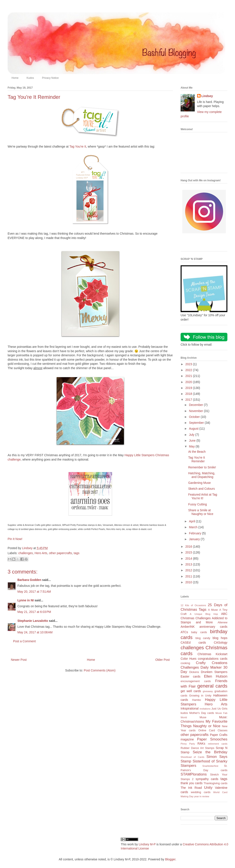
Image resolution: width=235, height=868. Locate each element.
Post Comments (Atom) (100, 670)
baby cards (199, 632)
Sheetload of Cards (192, 757)
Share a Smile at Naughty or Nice (201, 512)
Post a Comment (24, 641)
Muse (203, 717)
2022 (189, 370)
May (192, 446)
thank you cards (192, 783)
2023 (189, 364)
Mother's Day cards (202, 713)
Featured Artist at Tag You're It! (203, 496)
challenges (26, 553)
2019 (189, 388)
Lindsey (207, 96)
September (197, 423)
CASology (221, 643)
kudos (184, 713)
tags (77, 553)
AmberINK (188, 627)
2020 (189, 382)
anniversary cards (213, 627)
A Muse (213, 610)
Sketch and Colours (201, 489)
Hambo (197, 700)
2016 (189, 547)
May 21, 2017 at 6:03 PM (34, 612)
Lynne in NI (26, 600)
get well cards (191, 691)
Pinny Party (188, 744)
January (195, 539)
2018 (189, 394)
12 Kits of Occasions (193, 605)
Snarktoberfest (210, 766)
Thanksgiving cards (216, 783)
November (196, 411)
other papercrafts (60, 553)
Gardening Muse (200, 483)
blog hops (220, 638)
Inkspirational (190, 708)
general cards (212, 686)
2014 (189, 558)
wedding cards (201, 792)
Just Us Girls (219, 709)
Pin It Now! (15, 539)
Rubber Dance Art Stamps (197, 748)
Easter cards (191, 676)
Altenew (222, 622)
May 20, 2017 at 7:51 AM (34, 592)
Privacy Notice (50, 78)
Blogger (170, 859)
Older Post (163, 660)
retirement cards (218, 744)
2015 (189, 552)
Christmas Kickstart (212, 654)
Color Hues (189, 659)
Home (15, 78)
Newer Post (19, 660)
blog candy (203, 638)
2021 (189, 376)
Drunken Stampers (214, 672)
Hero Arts (41, 553)
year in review (202, 796)
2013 (189, 564)
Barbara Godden (29, 580)
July (192, 435)
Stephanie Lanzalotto (33, 621)
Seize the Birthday (210, 752)
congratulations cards (213, 659)
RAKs (201, 744)
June (193, 441)
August (194, 429)
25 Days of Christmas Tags (204, 607)
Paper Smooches (212, 739)
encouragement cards (196, 681)
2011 (189, 576)
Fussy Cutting (198, 504)
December (196, 405)
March (194, 527)
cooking (185, 663)
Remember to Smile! (202, 467)
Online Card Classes (213, 730)
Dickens (194, 672)
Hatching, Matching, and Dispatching (202, 475)
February (195, 533)
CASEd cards (193, 643)
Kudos (30, 78)
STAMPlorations (194, 774)
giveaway (208, 691)
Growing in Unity (200, 696)
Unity (208, 788)
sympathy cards (207, 779)
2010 (189, 582)
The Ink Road (191, 788)
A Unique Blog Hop (204, 614)
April (192, 521)
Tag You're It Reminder (197, 459)
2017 (189, 400)
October (195, 417)
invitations (205, 709)
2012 (189, 570)
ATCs (184, 632)
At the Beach (197, 452)
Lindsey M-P (147, 844)
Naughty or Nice (207, 726)
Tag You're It (78, 146)
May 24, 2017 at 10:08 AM (35, 632)
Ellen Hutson (216, 676)
